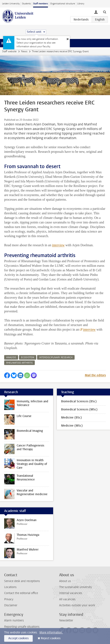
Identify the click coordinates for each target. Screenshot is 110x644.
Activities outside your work (77, 605)
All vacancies (67, 599)
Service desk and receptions (22, 581)
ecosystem (28, 357)
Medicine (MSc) (72, 426)
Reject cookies (51, 638)
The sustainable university (76, 587)
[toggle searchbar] (105, 12)
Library (81, 4)
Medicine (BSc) (71, 418)
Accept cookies (18, 638)
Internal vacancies (71, 593)
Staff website (9, 51)
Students (26, 4)
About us (65, 581)
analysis (11, 357)
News (24, 51)
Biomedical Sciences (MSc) (79, 409)
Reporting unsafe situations (22, 627)
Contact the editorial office (21, 593)
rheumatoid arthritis (19, 363)
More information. (51, 632)
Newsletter (66, 620)
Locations (10, 587)
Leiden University (11, 4)
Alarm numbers (14, 620)
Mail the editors (95, 375)
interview (58, 245)
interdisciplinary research (56, 357)
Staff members (41, 4)
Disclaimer (11, 605)
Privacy (9, 599)
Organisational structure (63, 4)
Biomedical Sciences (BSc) (79, 401)
